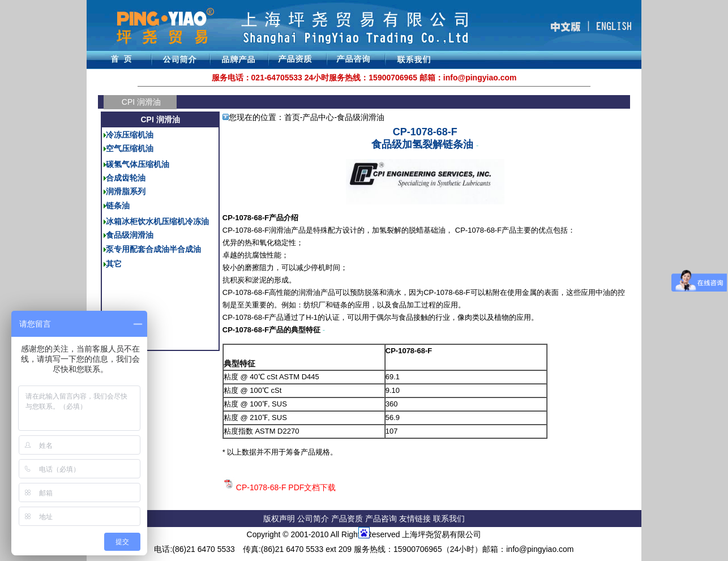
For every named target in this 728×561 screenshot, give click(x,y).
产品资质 (347, 519)
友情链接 (416, 519)
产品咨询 (381, 519)
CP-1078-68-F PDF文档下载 (286, 487)
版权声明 (279, 519)
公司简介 (314, 519)
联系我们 (449, 519)
